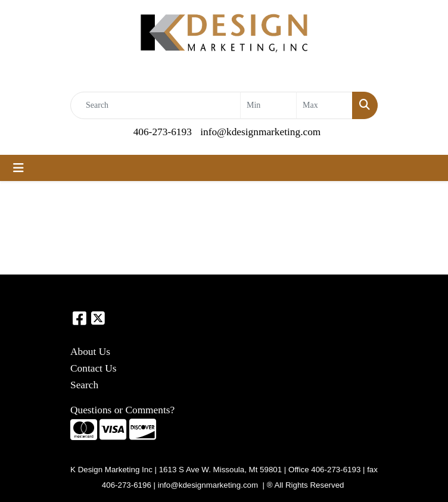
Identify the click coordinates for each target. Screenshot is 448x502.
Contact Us (94, 368)
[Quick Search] (155, 105)
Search (84, 385)
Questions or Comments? (122, 410)
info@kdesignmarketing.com (260, 132)
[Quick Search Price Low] (268, 105)
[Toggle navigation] (18, 168)
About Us (90, 352)
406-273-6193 (163, 132)
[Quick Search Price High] (324, 105)
